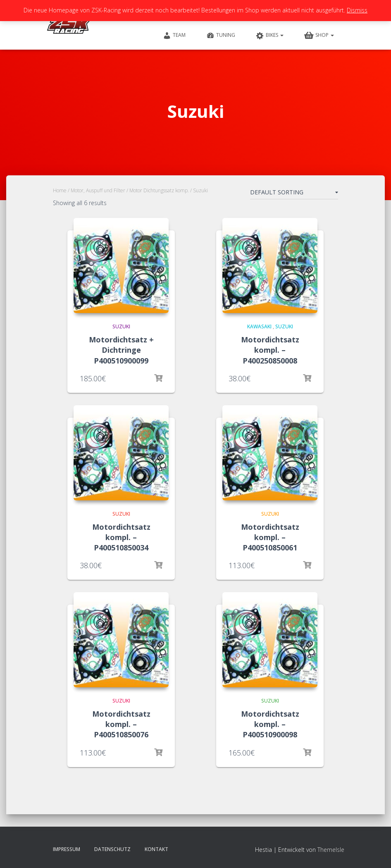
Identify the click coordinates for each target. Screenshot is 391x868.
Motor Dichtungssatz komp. (159, 190)
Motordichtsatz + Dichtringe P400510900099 (121, 350)
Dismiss (357, 10)
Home (60, 190)
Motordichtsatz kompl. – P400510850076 (121, 724)
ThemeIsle (331, 850)
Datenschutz (112, 849)
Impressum (67, 849)
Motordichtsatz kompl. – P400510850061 (270, 537)
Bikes (270, 36)
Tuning (221, 36)
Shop (319, 36)
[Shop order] (294, 194)
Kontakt (156, 849)
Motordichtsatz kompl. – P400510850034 (121, 537)
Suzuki (121, 326)
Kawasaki (259, 326)
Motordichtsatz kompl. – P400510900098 (270, 724)
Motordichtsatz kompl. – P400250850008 (270, 350)
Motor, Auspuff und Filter (98, 190)
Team (174, 36)
